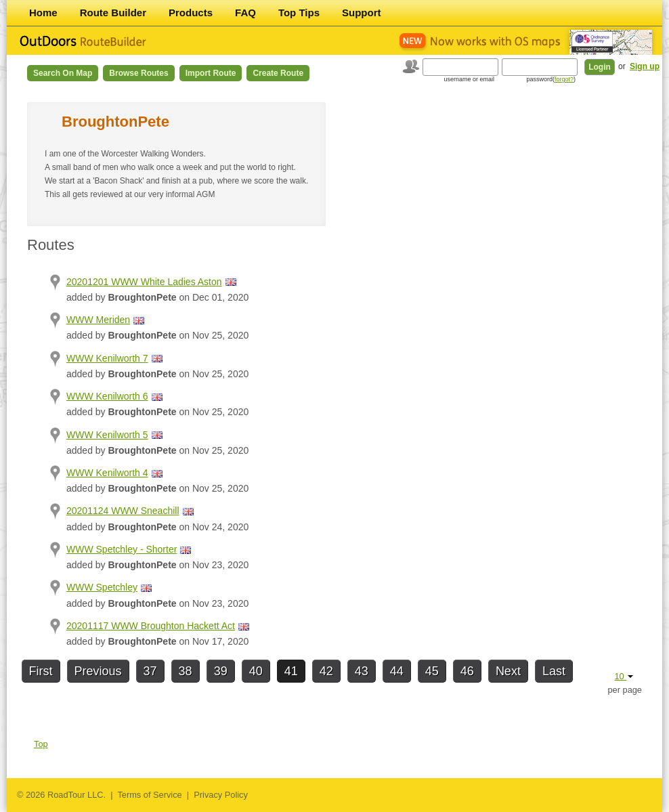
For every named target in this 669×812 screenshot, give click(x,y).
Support (362, 13)
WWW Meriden (98, 320)
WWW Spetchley (102, 587)
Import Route (211, 73)
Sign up (645, 66)
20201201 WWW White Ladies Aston (144, 282)
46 (467, 671)
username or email (469, 79)
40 (256, 671)
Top (41, 744)
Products (191, 13)
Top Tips (299, 13)
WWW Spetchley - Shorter (122, 549)
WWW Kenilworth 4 (107, 473)
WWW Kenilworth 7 (107, 358)
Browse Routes (138, 73)
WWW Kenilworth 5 (107, 435)
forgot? (564, 79)
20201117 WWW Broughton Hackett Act (151, 626)
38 (186, 671)
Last (554, 671)
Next (508, 671)
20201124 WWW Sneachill (123, 511)
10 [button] (624, 676)
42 (326, 671)
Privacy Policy (221, 795)
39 (221, 671)
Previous (98, 671)
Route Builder (113, 13)
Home (43, 13)
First (41, 671)
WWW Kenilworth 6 (107, 396)
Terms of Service (149, 795)
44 (397, 671)
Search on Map (63, 73)
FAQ (245, 13)
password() (551, 79)
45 (432, 671)
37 (150, 671)
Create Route (278, 73)
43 (362, 671)
